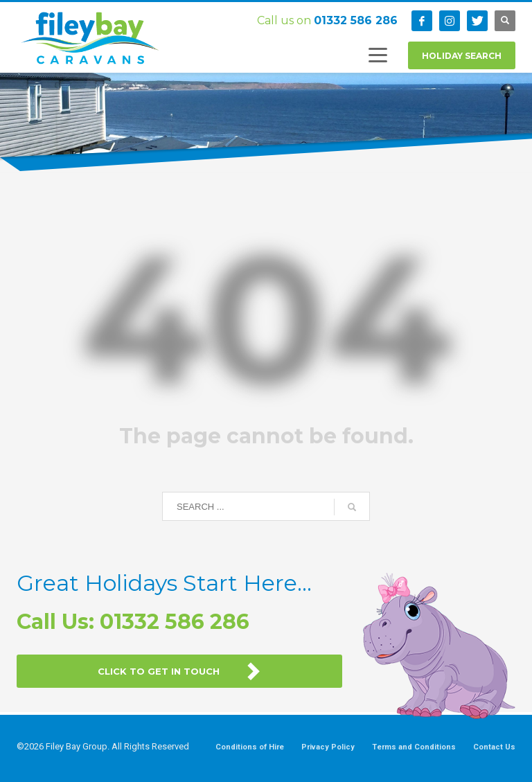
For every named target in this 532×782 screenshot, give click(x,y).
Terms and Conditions (414, 747)
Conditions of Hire (250, 747)
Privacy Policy (328, 747)
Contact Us (494, 747)
